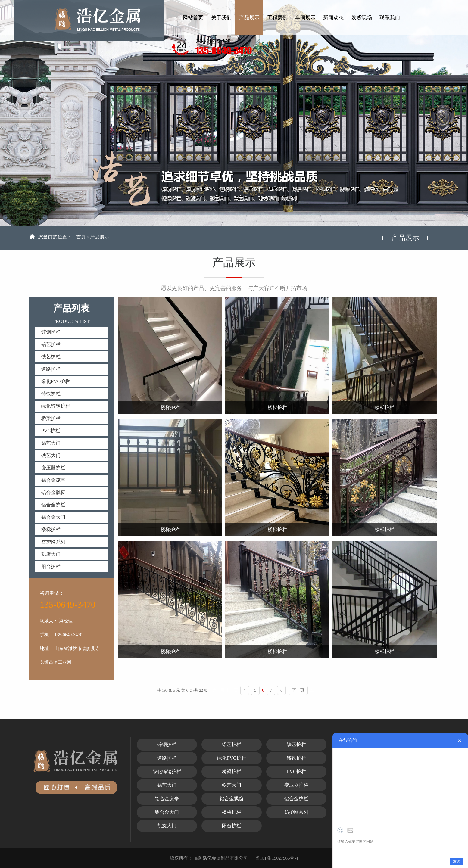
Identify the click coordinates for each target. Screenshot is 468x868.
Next (443, 116)
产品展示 (249, 18)
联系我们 (390, 18)
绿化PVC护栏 (56, 381)
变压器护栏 (53, 468)
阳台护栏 (51, 566)
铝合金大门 (53, 517)
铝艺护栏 (51, 344)
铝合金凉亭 (53, 480)
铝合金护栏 (53, 505)
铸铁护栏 (51, 394)
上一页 (232, 690)
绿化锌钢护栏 (56, 406)
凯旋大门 (51, 554)
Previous (25, 116)
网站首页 (193, 18)
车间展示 (305, 18)
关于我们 (221, 18)
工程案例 (277, 18)
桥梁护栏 (51, 418)
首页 (81, 237)
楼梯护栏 (51, 529)
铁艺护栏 (51, 357)
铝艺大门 (51, 443)
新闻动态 (333, 18)
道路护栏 (51, 369)
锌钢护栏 (51, 332)
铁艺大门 (51, 455)
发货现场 (362, 18)
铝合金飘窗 (53, 492)
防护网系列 (53, 542)
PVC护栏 (51, 431)
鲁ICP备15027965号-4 (277, 858)
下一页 (298, 690)
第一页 (218, 690)
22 (312, 690)
